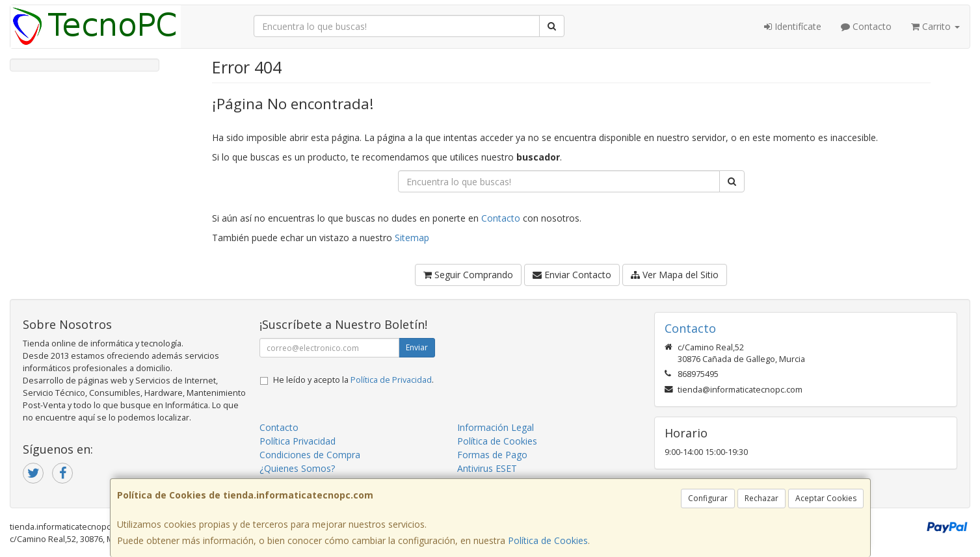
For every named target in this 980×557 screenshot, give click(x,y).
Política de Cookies (548, 540)
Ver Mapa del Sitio (675, 275)
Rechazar (761, 498)
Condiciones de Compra (310, 455)
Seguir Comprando (468, 275)
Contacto (866, 26)
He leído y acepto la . (353, 380)
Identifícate (793, 26)
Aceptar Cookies (826, 498)
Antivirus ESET (487, 468)
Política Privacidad (298, 441)
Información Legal (496, 427)
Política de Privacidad (391, 380)
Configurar (708, 498)
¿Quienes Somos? (297, 468)
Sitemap (412, 238)
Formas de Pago (492, 455)
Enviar (417, 347)
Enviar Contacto (572, 275)
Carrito (935, 26)
